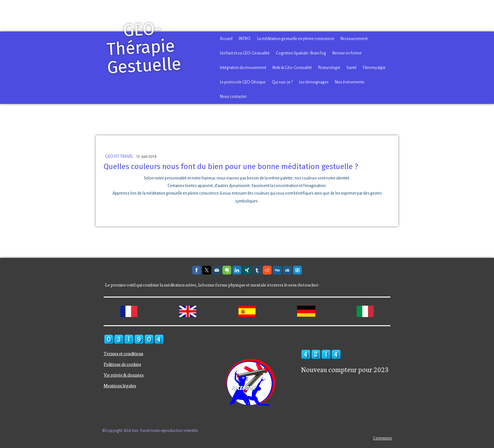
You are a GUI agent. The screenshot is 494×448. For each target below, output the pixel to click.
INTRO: (245, 39)
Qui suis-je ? (282, 82)
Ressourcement (354, 39)
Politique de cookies (122, 364)
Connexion (382, 438)
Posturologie (329, 68)
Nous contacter (233, 97)
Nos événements (350, 82)
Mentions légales (120, 385)
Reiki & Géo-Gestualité (292, 68)
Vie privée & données (124, 375)
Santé (352, 68)
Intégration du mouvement (243, 68)
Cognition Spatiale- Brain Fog (301, 53)
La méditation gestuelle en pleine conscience (296, 39)
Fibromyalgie (374, 68)
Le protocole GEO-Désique (243, 82)
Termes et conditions (123, 353)
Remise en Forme (347, 53)
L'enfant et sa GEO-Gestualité (245, 53)
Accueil (226, 39)
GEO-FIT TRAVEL (119, 156)
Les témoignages (314, 82)
